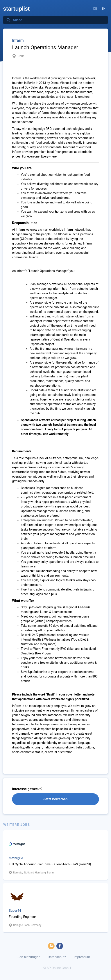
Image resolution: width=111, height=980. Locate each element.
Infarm (18, 40)
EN (104, 9)
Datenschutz (57, 957)
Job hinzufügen (29, 957)
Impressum (82, 957)
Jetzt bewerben (55, 799)
